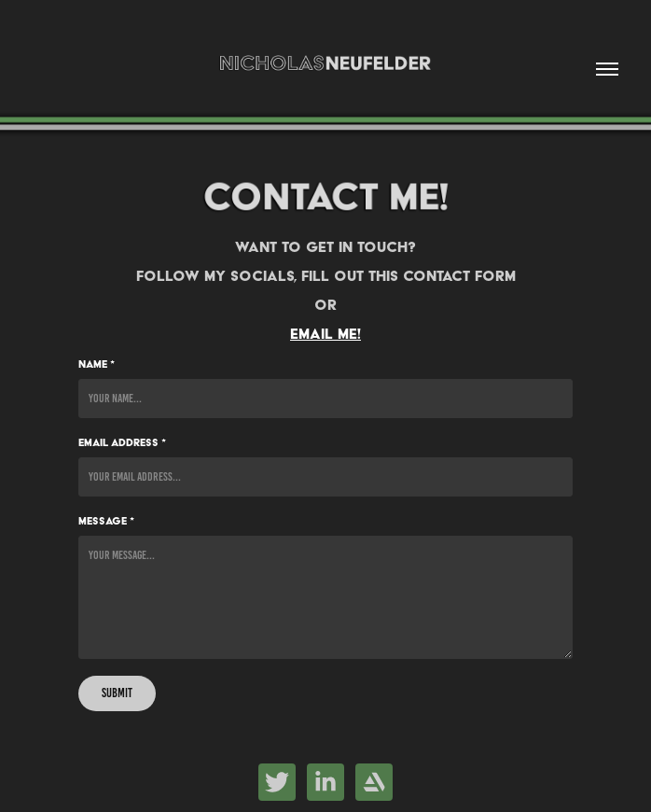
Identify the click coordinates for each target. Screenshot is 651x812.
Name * (97, 364)
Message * (106, 521)
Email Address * (122, 442)
